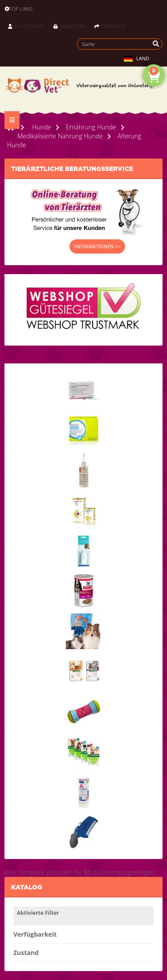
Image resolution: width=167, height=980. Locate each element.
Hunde (42, 127)
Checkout (110, 26)
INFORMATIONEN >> (97, 246)
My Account (26, 26)
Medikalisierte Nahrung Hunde (60, 136)
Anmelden (69, 26)
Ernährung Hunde (91, 127)
